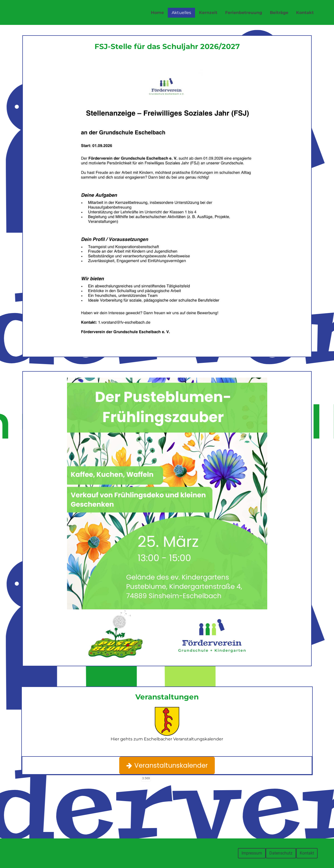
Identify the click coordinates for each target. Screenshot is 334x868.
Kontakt (305, 13)
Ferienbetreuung (244, 13)
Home (157, 13)
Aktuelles (181, 13)
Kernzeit (208, 13)
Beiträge (279, 13)
